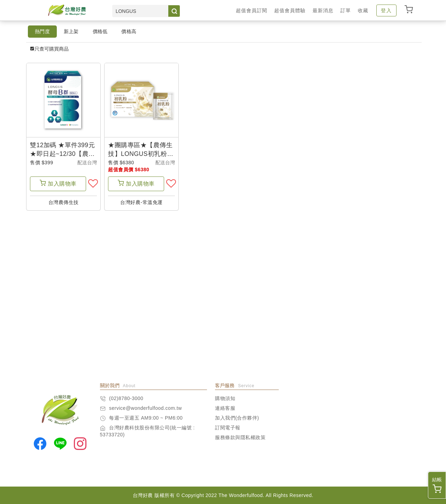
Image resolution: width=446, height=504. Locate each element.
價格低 (100, 31)
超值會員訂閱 (252, 10)
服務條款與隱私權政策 (240, 437)
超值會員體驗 (290, 10)
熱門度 (42, 31)
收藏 (363, 10)
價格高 (129, 31)
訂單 (346, 10)
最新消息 (323, 10)
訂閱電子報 (228, 428)
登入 (386, 10)
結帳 (437, 485)
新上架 (71, 31)
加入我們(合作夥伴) (237, 418)
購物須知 (225, 398)
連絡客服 (225, 408)
